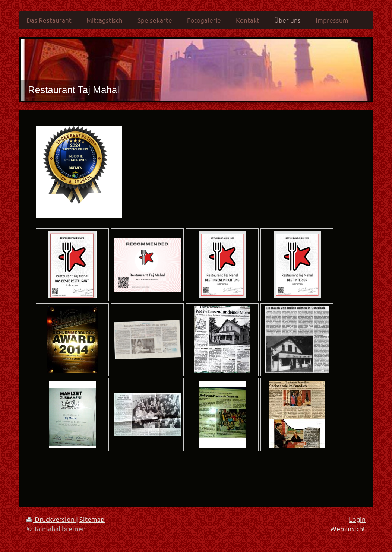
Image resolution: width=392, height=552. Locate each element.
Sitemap (92, 519)
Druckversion (51, 519)
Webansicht (348, 528)
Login (357, 519)
